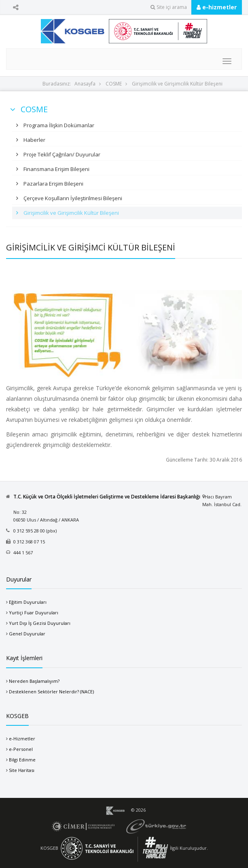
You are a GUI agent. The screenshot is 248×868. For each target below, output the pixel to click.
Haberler (34, 140)
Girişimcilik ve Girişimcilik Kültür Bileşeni (177, 84)
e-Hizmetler (22, 739)
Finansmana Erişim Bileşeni (56, 169)
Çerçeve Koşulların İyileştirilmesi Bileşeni (72, 198)
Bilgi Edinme (22, 760)
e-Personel (21, 749)
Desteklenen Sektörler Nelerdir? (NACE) (51, 692)
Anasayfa (85, 84)
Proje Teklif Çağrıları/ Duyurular (61, 154)
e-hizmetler (217, 7)
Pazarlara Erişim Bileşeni (53, 184)
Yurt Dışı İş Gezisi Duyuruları (40, 623)
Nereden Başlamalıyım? (34, 681)
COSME (114, 84)
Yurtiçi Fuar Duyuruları (34, 613)
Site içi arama (169, 7)
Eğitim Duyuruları (28, 602)
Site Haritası (22, 770)
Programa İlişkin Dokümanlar (58, 125)
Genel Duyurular (27, 634)
